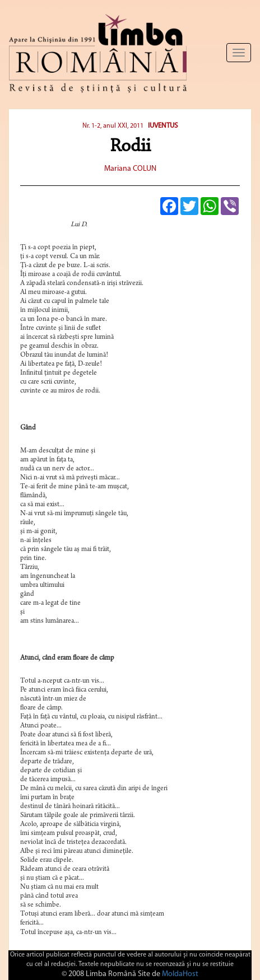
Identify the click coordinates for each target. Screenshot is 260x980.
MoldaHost (180, 974)
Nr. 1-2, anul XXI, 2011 (113, 126)
